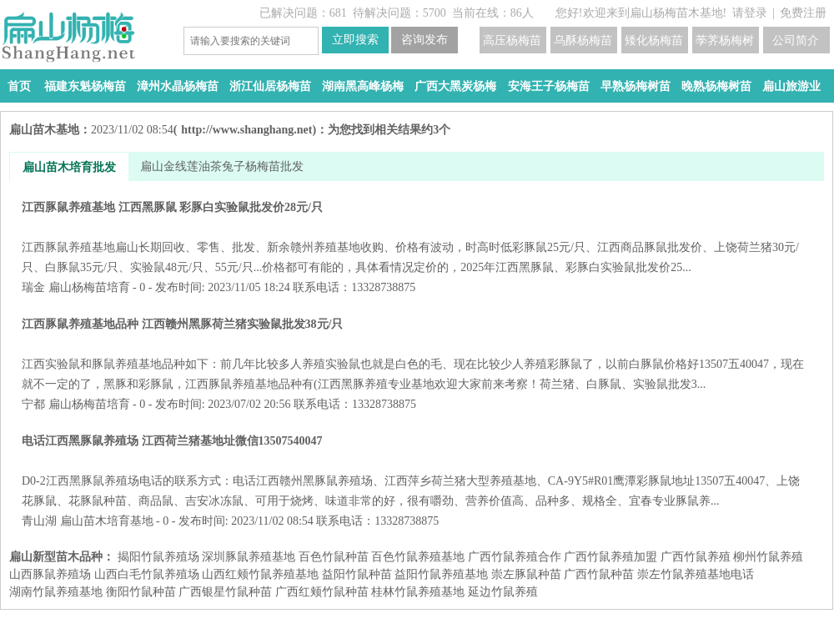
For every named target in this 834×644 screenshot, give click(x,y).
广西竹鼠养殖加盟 (610, 557)
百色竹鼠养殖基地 (418, 557)
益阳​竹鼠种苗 (357, 574)
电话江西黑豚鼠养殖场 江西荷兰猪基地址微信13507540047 (417, 471)
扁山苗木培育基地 (107, 521)
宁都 (33, 404)
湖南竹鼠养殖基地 (56, 592)
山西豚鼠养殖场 (50, 574)
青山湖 (39, 521)
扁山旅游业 (791, 86)
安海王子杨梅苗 (549, 86)
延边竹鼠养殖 (503, 592)
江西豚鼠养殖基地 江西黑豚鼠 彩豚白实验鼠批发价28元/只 (417, 237)
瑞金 (33, 287)
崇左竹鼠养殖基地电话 (696, 574)
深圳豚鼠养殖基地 (249, 557)
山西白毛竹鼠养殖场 (147, 574)
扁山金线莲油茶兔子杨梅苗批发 (222, 166)
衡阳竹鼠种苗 (141, 592)
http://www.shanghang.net (246, 130)
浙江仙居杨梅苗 (270, 86)
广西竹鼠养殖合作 (515, 557)
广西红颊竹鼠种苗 (322, 592)
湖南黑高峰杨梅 (363, 86)
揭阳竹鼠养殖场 (158, 557)
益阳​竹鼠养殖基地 (441, 574)
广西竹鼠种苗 (599, 574)
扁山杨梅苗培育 (89, 287)
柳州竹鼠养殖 (768, 557)
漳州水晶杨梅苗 (178, 86)
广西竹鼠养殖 (696, 557)
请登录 (750, 13)
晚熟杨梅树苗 (716, 86)
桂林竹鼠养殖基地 (418, 592)
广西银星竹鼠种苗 (225, 592)
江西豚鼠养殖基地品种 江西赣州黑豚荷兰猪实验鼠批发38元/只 (417, 354)
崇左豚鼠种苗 (526, 574)
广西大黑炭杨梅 (455, 86)
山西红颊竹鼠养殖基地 (260, 574)
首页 (19, 86)
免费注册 (803, 13)
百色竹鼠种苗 (334, 557)
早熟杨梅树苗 (636, 86)
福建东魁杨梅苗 (85, 86)
